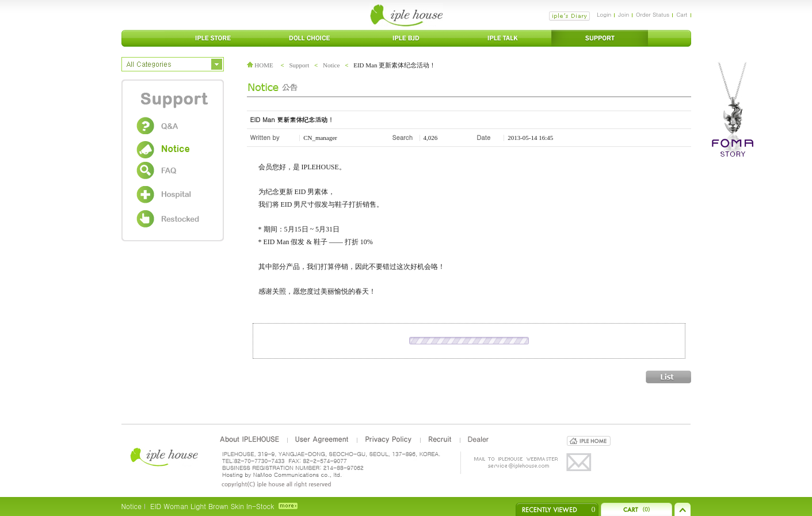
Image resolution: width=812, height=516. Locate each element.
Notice (331, 65)
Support (299, 65)
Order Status (653, 14)
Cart (682, 14)
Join (624, 14)
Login (604, 14)
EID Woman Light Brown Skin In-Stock (212, 506)
